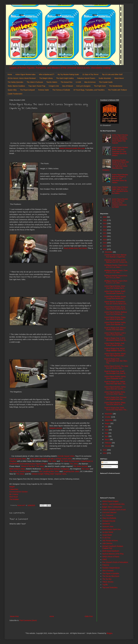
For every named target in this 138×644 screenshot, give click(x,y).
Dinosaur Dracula (109, 521)
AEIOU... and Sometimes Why (113, 504)
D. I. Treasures (108, 515)
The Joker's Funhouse (35, 82)
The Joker (52, 461)
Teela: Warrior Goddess (16, 86)
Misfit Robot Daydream (111, 551)
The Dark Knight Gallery (65, 78)
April (107, 436)
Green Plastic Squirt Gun (112, 529)
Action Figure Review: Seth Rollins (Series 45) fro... (114, 344)
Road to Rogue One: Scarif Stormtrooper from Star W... (115, 372)
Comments (107, 466)
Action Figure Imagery (110, 501)
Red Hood (14, 497)
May (107, 433)
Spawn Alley (12, 90)
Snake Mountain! (105, 78)
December (109, 252)
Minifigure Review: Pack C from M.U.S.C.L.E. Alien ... (116, 272)
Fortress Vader (44, 90)
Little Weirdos (107, 543)
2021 (105, 233)
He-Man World (108, 532)
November (109, 414)
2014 (105, 453)
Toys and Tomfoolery (110, 587)
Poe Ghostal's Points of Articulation (115, 562)
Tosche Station (52, 82)
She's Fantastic (108, 571)
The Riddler (14, 499)
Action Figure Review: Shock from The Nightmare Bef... (115, 355)
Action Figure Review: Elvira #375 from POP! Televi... (115, 393)
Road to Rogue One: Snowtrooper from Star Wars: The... (116, 361)
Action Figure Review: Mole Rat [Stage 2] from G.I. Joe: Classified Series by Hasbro (120, 179)
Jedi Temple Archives (110, 541)
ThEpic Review (108, 582)
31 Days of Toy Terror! (90, 74)
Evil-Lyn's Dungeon (84, 86)
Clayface (13, 461)
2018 (105, 243)
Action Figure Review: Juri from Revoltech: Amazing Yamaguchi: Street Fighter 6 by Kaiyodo (120, 139)
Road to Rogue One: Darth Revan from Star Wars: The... (116, 409)
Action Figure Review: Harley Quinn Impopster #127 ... (115, 377)
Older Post (89, 616)
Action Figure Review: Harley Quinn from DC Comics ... (115, 388)
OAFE (105, 559)
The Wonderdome (116, 86)
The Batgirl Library (46, 78)
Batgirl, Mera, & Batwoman (112, 507)
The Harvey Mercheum (111, 576)
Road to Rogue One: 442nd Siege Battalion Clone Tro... (115, 349)
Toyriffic (105, 585)
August (108, 423)
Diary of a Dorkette (109, 518)
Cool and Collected (109, 512)
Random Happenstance (111, 568)
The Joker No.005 (80, 466)
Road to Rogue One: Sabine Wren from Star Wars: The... (116, 383)
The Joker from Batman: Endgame (55, 469)
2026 (105, 217)
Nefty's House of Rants (111, 557)
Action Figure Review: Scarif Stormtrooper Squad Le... (115, 292)
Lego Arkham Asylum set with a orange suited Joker (51, 459)
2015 (105, 450)
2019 (105, 240)
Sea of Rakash (68, 86)
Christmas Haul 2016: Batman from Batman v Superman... (115, 256)
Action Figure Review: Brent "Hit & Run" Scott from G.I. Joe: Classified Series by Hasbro (120, 151)
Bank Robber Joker (17, 469)
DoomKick (106, 524)
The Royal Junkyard (27, 90)
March (107, 439)
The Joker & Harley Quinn (20, 471)
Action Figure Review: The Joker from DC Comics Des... (116, 367)
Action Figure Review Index (25, 74)
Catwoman (14, 489)
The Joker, (20, 474)
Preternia (106, 565)
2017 (105, 246)
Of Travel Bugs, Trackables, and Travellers (89, 90)
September (109, 420)
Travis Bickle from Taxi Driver (75, 248)
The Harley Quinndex (15, 82)
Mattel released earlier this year (72, 148)
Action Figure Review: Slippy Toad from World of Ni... (115, 404)
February (108, 443)
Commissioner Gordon (19, 492)
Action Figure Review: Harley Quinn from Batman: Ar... (115, 323)
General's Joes (108, 527)
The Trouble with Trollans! (117, 90)
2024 (105, 223)
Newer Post (14, 616)
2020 (105, 236)
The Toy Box (107, 579)
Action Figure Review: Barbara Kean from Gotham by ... (116, 313)
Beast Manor (119, 78)
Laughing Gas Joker (71, 471)
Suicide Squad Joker (66, 456)
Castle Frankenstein (15, 94)
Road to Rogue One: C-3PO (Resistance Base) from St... (116, 339)
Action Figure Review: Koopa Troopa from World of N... (115, 297)
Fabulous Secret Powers (86, 78)
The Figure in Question (111, 573)
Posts (105, 462)
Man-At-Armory (90, 82)
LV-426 (78, 82)
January (108, 446)
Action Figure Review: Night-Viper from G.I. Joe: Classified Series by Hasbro (120, 190)
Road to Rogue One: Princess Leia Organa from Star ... (115, 398)
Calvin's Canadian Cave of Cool (114, 510)
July (106, 427)
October (108, 417)
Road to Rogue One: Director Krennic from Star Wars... (115, 329)
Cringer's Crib (54, 86)
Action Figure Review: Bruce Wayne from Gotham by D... (115, 308)
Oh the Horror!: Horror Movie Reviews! (22, 78)
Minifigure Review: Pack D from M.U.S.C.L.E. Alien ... (116, 266)
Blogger (110, 633)
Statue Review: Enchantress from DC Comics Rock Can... (116, 303)
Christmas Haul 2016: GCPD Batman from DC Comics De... (116, 261)
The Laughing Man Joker (49, 471)
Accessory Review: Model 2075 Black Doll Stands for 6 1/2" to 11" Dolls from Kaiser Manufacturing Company (115, 165)
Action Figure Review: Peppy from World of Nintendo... (115, 318)
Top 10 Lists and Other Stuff (112, 74)
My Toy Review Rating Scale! (68, 74)
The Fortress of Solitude (61, 90)
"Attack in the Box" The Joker (32, 466)
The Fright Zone (100, 86)
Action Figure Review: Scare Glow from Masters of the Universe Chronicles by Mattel (120, 203)
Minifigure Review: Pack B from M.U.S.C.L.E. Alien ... (116, 277)
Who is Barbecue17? (47, 74)
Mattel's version (56, 428)
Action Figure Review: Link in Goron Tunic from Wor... (115, 334)
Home (10, 74)
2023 (105, 227)
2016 (105, 249)
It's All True (106, 538)
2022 (105, 230)
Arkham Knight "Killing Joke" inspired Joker (49, 474)
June (107, 430)
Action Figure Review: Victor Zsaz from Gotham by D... (115, 287)
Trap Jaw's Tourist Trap (37, 86)
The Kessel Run (67, 82)
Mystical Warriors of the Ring (113, 554)
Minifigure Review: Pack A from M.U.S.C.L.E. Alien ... (116, 282)
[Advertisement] (51, 596)
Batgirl (12, 487)
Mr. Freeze (14, 494)
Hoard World (107, 535)
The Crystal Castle (106, 82)
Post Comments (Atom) (28, 620)
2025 (105, 220)
